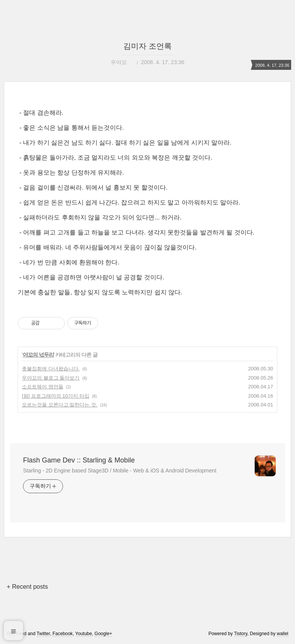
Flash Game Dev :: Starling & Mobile (79, 460)
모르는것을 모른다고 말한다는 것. (60, 405)
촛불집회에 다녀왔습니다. (51, 369)
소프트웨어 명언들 (43, 387)
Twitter (43, 634)
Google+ (103, 634)
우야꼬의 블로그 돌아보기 (51, 378)
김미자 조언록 (147, 46)
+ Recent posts (27, 587)
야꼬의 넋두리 (38, 355)
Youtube (84, 634)
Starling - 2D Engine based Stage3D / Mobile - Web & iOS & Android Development (120, 471)
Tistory (241, 634)
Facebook (63, 634)
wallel (283, 634)
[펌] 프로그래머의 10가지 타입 (56, 396)
